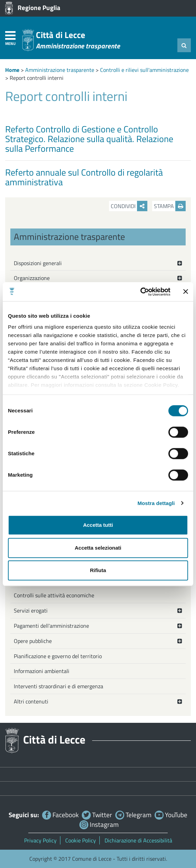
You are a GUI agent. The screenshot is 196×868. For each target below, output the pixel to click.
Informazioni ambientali (42, 671)
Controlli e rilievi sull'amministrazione (144, 70)
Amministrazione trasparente (60, 70)
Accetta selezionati (98, 548)
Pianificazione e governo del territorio (58, 656)
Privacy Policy (40, 840)
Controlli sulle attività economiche (54, 595)
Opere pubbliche (33, 641)
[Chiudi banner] (186, 292)
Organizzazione (32, 278)
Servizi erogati (31, 610)
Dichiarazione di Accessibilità (138, 840)
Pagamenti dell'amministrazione (51, 626)
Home (12, 70)
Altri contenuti (31, 701)
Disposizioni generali (38, 263)
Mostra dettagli (156, 503)
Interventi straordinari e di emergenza (58, 686)
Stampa (170, 206)
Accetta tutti (98, 525)
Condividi (129, 206)
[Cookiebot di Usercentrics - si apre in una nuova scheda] (140, 292)
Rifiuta (98, 570)
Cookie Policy (81, 840)
